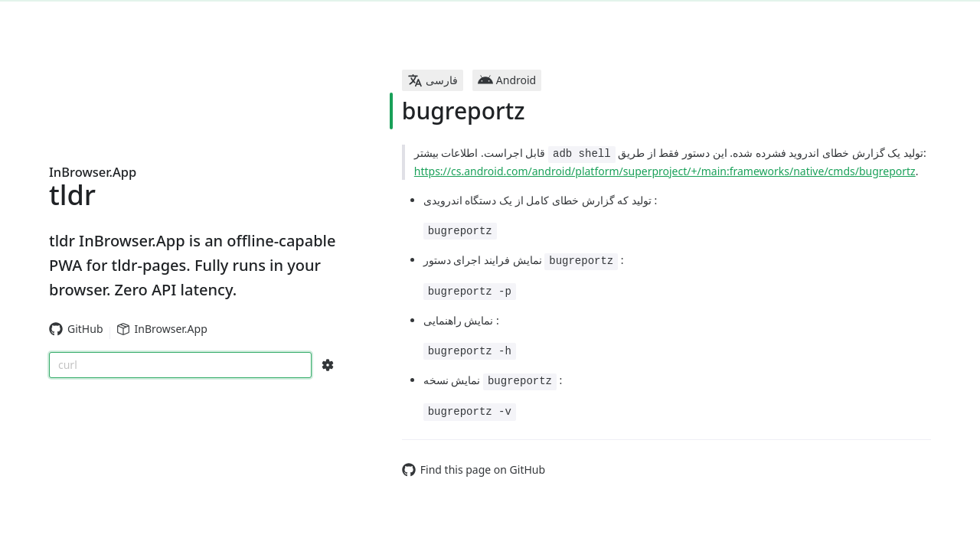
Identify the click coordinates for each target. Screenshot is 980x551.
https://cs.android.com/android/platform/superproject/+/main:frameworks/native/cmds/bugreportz (665, 171)
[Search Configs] (328, 365)
